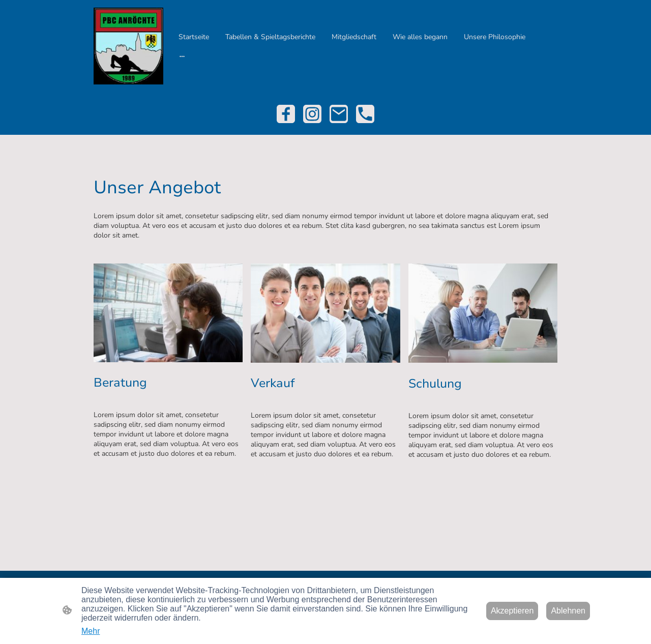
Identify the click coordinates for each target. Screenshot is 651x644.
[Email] (339, 114)
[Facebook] (286, 114)
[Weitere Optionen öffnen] (182, 56)
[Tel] (365, 114)
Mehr (91, 631)
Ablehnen (568, 611)
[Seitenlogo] (128, 46)
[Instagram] (312, 114)
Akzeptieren (512, 611)
